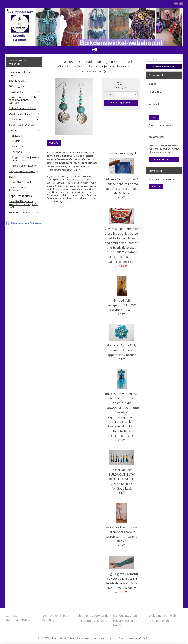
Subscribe (156, 186)
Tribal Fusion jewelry (24, 166)
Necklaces (17, 146)
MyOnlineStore (144, 638)
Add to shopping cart (121, 103)
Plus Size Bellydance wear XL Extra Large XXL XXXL (23, 204)
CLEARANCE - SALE (20, 182)
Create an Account (160, 160)
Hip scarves (24, 119)
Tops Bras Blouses (20, 196)
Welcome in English (162, 616)
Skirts (12, 177)
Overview (54, 143)
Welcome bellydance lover (21, 74)
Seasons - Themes (24, 212)
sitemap (96, 638)
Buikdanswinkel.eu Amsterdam (24, 223)
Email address (156, 92)
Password (154, 104)
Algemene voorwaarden (94, 616)
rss (102, 638)
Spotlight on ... (17, 81)
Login (154, 118)
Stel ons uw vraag (125, 616)
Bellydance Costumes (24, 171)
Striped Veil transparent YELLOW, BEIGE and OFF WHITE (122, 305)
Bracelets (17, 136)
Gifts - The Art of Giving (23, 108)
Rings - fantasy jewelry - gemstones (25, 159)
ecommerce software (115, 638)
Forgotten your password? (161, 125)
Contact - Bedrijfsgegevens (18, 618)
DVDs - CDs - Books (24, 114)
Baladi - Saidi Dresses (22, 125)
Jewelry (24, 130)
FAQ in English (159, 621)
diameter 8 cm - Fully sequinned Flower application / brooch (122, 350)
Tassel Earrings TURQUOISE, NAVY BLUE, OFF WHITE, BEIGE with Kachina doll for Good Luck (122, 479)
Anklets (16, 141)
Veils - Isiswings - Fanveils (24, 189)
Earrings (17, 152)
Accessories (24, 92)
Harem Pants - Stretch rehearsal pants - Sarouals (22, 100)
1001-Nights (24, 86)
